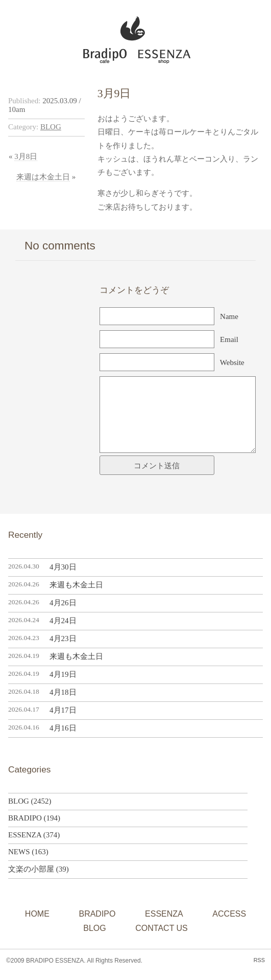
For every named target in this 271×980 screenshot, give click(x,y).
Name (229, 316)
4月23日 (63, 639)
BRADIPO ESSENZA (131, 37)
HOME (37, 914)
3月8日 (26, 156)
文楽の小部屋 (31, 869)
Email (229, 339)
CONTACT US (162, 928)
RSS (259, 960)
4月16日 (63, 728)
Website (232, 362)
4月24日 (63, 621)
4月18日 (63, 692)
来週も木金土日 (76, 585)
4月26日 (63, 603)
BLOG (51, 127)
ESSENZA (25, 835)
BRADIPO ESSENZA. (56, 961)
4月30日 (63, 567)
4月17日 (63, 710)
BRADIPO (25, 818)
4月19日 (63, 674)
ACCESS (229, 914)
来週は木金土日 (43, 177)
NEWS (19, 852)
